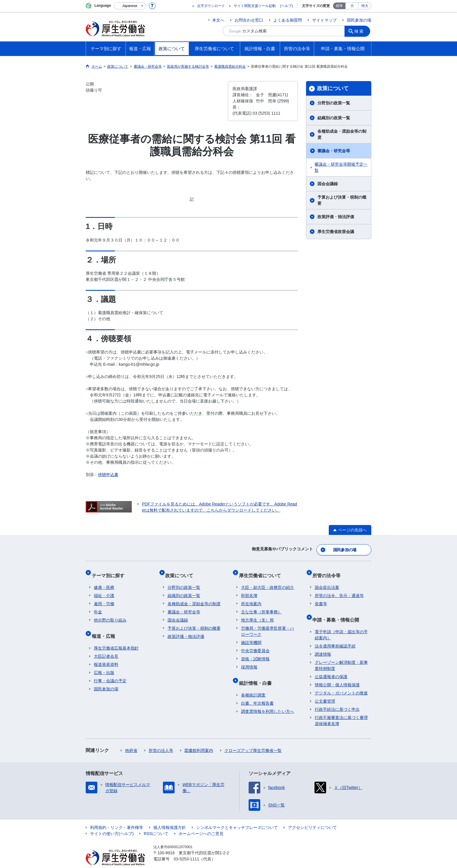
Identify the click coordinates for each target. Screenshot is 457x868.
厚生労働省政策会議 (336, 232)
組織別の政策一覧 (334, 118)
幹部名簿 (249, 589)
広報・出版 (104, 661)
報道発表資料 (106, 653)
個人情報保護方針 (170, 816)
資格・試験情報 (255, 652)
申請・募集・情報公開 (338, 611)
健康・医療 (104, 581)
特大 (365, 6)
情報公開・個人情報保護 (337, 673)
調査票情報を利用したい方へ (268, 700)
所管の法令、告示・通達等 (339, 589)
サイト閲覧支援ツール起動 (255, 6)
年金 (98, 605)
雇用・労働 (104, 597)
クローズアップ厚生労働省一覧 (253, 739)
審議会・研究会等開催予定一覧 (341, 167)
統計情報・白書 (257, 674)
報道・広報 (106, 627)
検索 (361, 31)
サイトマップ (324, 20)
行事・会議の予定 (110, 669)
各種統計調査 (253, 684)
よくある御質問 (288, 20)
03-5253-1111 (186, 848)
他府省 (131, 739)
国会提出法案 (327, 581)
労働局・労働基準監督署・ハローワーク (268, 625)
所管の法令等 (329, 571)
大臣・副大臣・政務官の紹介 (268, 581)
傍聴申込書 (108, 475)
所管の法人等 (161, 739)
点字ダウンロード (211, 6)
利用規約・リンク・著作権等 (117, 816)
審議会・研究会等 (334, 151)
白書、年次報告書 (257, 692)
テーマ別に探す (110, 571)
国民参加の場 (359, 20)
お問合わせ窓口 (249, 20)
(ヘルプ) (286, 6)
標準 (339, 6)
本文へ (218, 20)
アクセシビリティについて (312, 816)
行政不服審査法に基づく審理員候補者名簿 (341, 709)
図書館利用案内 (199, 739)
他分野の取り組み (110, 613)
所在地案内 (251, 597)
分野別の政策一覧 (334, 103)
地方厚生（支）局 (257, 613)
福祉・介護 (104, 589)
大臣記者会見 (106, 645)
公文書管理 (325, 690)
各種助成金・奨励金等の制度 (342, 134)
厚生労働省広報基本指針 (116, 637)
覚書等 (321, 597)
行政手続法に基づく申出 (337, 698)
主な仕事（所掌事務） (261, 605)
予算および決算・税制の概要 (342, 200)
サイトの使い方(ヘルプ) (112, 822)
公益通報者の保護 (331, 665)
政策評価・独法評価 (336, 217)
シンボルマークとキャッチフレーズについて (237, 816)
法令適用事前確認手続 (335, 635)
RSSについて (156, 822)
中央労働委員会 (255, 644)
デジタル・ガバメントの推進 (341, 682)
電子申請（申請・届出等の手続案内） (341, 623)
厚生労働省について (262, 571)
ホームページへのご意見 (201, 822)
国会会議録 (328, 184)
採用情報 (249, 660)
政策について (333, 88)
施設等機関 (251, 636)
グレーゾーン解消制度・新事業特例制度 (341, 654)
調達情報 (323, 643)
